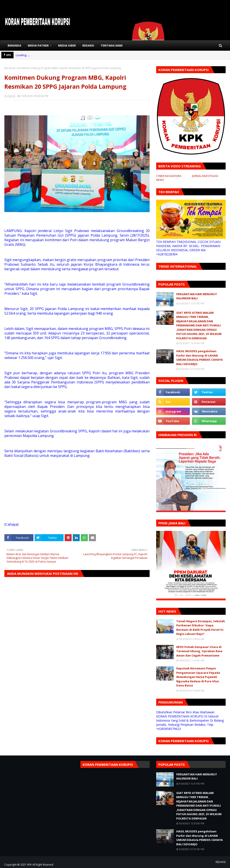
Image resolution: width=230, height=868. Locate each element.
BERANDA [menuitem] (14, 45)
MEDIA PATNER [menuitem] (38, 45)
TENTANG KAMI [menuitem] (112, 45)
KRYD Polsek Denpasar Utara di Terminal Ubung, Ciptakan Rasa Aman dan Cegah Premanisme (199, 651)
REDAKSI (221, 862)
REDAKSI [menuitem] (88, 45)
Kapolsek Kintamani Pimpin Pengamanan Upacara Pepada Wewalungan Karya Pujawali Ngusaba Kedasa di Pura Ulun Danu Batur (198, 677)
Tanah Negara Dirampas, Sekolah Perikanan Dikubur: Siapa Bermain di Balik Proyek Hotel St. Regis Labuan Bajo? (201, 628)
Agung (11, 96)
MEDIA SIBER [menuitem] (67, 45)
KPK (29, 865)
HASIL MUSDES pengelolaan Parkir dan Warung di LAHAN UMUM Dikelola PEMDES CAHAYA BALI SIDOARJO (200, 358)
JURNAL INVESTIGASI (205, 176)
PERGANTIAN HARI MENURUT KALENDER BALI (197, 296)
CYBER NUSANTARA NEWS (169, 178)
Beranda (10, 68)
